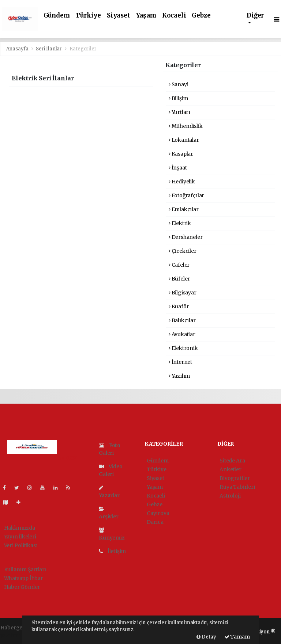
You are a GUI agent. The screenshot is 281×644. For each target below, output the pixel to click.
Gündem (57, 16)
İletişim (112, 551)
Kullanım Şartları (25, 569)
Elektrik (180, 223)
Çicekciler (183, 251)
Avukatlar (182, 334)
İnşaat (178, 168)
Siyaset (119, 16)
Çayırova (158, 513)
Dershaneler (186, 237)
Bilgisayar (183, 293)
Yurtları (179, 112)
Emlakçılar (184, 209)
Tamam (237, 637)
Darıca (155, 522)
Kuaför (179, 306)
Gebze (201, 16)
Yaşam (146, 16)
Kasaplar (181, 154)
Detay (206, 637)
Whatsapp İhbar (24, 578)
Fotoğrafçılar (186, 195)
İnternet (180, 362)
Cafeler (179, 265)
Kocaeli (174, 16)
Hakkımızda (20, 528)
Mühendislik (186, 126)
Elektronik (183, 348)
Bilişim (178, 98)
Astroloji (230, 496)
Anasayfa (18, 49)
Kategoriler (83, 49)
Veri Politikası (21, 545)
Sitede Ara (232, 461)
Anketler (230, 469)
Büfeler (179, 279)
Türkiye (88, 16)
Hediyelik (182, 182)
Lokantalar (184, 140)
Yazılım (179, 376)
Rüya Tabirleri (237, 487)
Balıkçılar (182, 320)
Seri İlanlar (49, 49)
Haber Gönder (22, 587)
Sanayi (178, 84)
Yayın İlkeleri (20, 537)
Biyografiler (235, 478)
